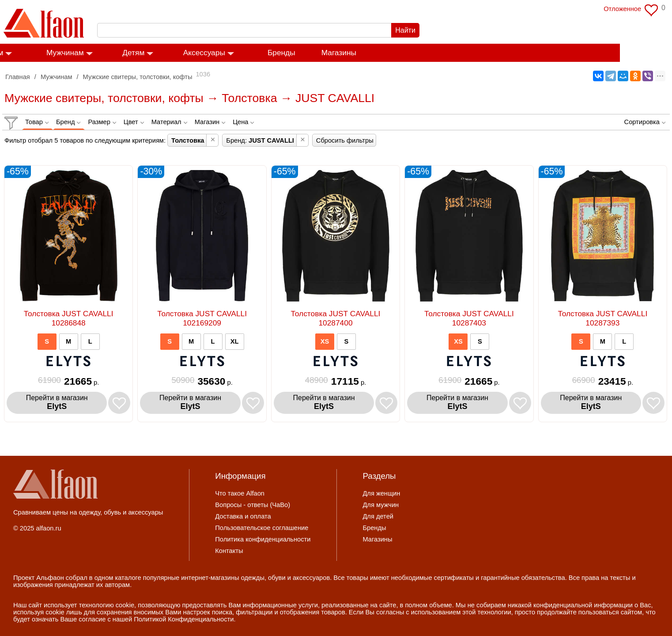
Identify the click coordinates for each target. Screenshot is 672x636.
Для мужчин (381, 505)
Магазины (391, 53)
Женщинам (35, 53)
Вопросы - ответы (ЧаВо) (253, 505)
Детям (185, 53)
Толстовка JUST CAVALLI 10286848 (69, 318)
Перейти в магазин (57, 403)
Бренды (334, 53)
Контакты (229, 551)
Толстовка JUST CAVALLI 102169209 (202, 318)
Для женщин (381, 493)
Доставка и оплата (243, 516)
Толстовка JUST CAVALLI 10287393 (602, 318)
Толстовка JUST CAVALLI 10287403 (469, 318)
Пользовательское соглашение (262, 528)
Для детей (378, 516)
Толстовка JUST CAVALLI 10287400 (336, 318)
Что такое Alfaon (240, 493)
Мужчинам (117, 53)
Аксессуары (256, 53)
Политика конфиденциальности (263, 539)
